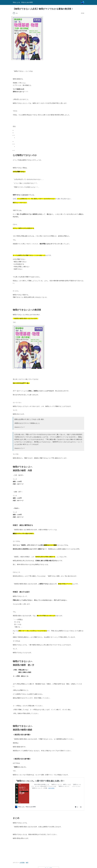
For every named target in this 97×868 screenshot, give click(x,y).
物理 (27, 863)
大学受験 (22, 863)
